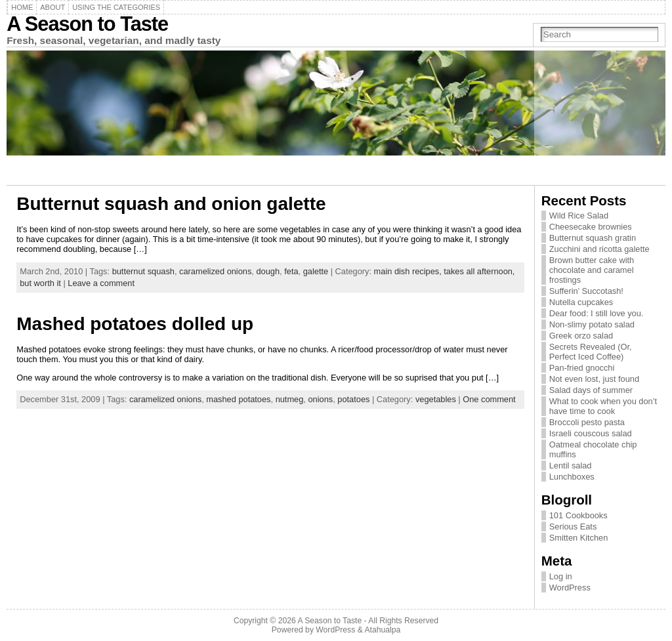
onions (320, 399)
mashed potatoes (238, 399)
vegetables (436, 399)
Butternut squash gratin (593, 238)
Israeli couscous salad (591, 433)
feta (291, 271)
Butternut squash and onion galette (171, 204)
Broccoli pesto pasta (587, 422)
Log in (561, 576)
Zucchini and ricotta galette (599, 249)
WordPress (570, 588)
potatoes (353, 399)
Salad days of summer (591, 390)
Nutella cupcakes (581, 302)
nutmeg (290, 399)
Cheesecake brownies (591, 227)
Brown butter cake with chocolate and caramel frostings (592, 270)
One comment (489, 399)
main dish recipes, (409, 271)
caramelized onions (215, 271)
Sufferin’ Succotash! (586, 291)
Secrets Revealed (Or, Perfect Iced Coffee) (591, 352)
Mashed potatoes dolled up (135, 324)
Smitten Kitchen (579, 538)
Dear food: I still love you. (597, 313)
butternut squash (143, 271)
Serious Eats (573, 527)
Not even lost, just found (594, 379)
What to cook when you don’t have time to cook (603, 406)
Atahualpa (382, 630)
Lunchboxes (572, 477)
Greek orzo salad (581, 336)
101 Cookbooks (578, 515)
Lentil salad (571, 465)
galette (316, 271)
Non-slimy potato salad (592, 324)
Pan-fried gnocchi (582, 368)
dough (268, 271)
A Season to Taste (87, 24)
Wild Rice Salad (579, 216)
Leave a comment (101, 283)
